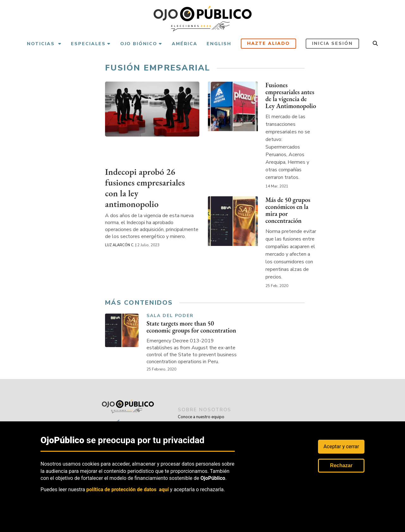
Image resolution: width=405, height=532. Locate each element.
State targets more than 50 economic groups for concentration (191, 328)
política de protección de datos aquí (128, 489)
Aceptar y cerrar (341, 446)
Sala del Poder (170, 316)
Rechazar (341, 465)
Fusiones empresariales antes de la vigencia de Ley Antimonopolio (291, 95)
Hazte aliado (269, 43)
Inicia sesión (332, 43)
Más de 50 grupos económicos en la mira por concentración (288, 210)
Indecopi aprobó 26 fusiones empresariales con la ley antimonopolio (146, 187)
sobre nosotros (206, 410)
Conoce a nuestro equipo (201, 417)
